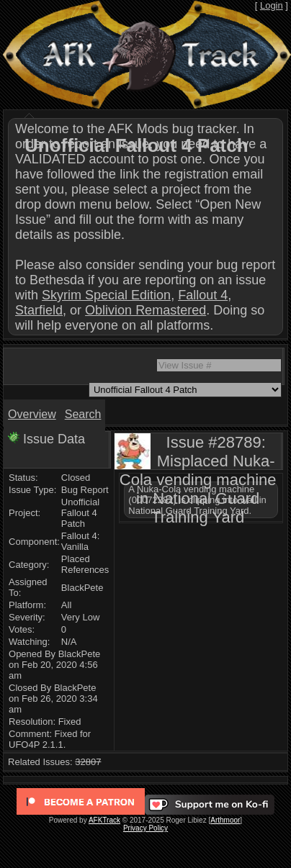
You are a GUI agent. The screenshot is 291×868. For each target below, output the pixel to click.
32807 (88, 762)
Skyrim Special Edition (106, 295)
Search (83, 414)
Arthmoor (225, 820)
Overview (32, 414)
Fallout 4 (203, 295)
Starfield (39, 310)
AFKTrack (104, 820)
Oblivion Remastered (145, 310)
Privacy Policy (145, 828)
